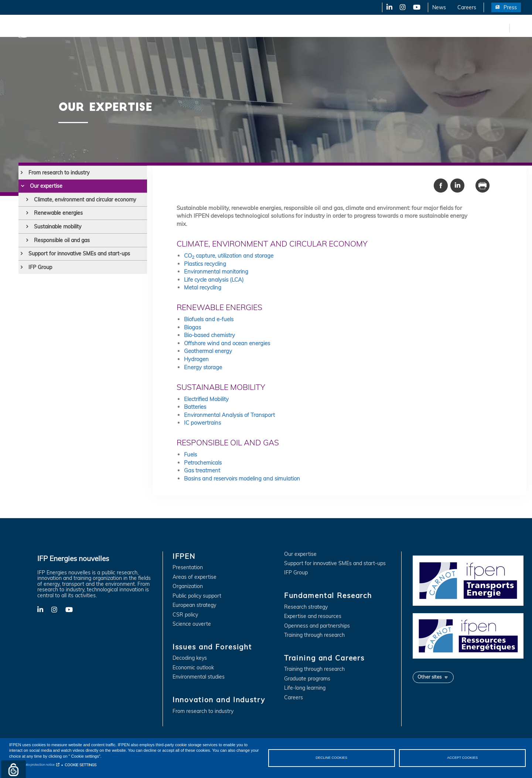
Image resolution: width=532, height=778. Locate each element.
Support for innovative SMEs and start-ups (79, 254)
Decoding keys (190, 658)
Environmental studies (199, 677)
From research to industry (59, 173)
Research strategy (306, 607)
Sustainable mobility (58, 227)
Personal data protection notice (32, 765)
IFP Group (40, 267)
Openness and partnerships (317, 626)
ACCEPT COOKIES (462, 758)
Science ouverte (192, 624)
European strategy (194, 605)
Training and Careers (317, 28)
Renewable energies (58, 213)
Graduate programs (307, 679)
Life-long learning (305, 688)
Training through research (314, 635)
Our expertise (46, 186)
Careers (467, 7)
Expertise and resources (313, 616)
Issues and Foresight (121, 28)
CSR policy (185, 615)
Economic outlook (193, 668)
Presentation (188, 568)
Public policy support (197, 596)
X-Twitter (402, 7)
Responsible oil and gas (62, 240)
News (439, 7)
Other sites (429, 677)
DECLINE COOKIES (331, 758)
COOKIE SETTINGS (81, 765)
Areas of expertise (195, 577)
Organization (188, 586)
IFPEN (77, 28)
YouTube (416, 7)
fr (502, 28)
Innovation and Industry (185, 28)
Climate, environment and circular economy (85, 200)
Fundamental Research (253, 28)
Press (510, 7)
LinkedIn (387, 7)
